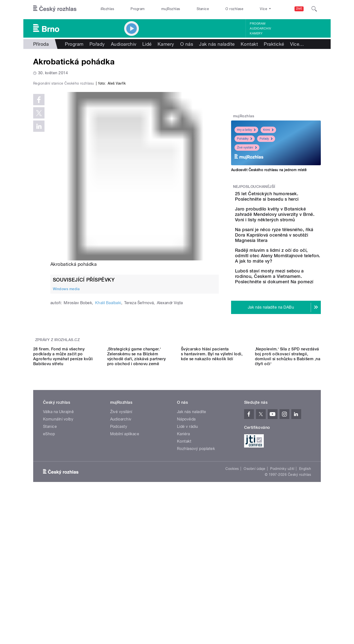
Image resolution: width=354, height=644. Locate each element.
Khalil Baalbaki (108, 407)
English (305, 597)
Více (297, 44)
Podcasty (119, 555)
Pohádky (245, 139)
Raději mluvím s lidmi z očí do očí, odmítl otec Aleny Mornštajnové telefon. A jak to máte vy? (291, 281)
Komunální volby (58, 547)
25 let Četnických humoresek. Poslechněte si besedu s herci (291, 199)
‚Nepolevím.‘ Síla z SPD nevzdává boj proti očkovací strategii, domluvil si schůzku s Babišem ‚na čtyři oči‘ (288, 485)
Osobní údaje (255, 597)
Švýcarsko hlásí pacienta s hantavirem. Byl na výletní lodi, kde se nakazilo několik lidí (212, 482)
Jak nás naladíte (217, 44)
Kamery (256, 33)
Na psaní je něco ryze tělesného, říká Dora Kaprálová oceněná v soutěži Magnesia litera (289, 255)
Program (138, 9)
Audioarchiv (260, 29)
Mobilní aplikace (125, 562)
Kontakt (249, 44)
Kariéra (183, 562)
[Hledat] (314, 9)
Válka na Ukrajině (58, 540)
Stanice (203, 9)
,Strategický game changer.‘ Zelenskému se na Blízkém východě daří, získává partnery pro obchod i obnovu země (137, 485)
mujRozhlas (171, 9)
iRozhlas (107, 9)
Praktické (274, 44)
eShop (49, 562)
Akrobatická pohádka (74, 369)
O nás (187, 44)
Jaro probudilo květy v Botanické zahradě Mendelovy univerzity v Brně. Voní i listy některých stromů (285, 227)
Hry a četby (246, 130)
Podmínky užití (282, 597)
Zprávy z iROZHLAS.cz (58, 424)
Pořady (97, 44)
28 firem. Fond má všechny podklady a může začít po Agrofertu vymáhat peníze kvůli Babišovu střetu (63, 485)
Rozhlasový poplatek (196, 577)
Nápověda (186, 547)
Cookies (232, 597)
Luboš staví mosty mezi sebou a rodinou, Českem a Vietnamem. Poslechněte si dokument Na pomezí (291, 307)
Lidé (147, 44)
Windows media (66, 393)
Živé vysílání (247, 148)
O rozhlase (234, 9)
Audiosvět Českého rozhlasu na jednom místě (269, 170)
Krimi (268, 130)
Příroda (41, 44)
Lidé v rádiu (188, 555)
